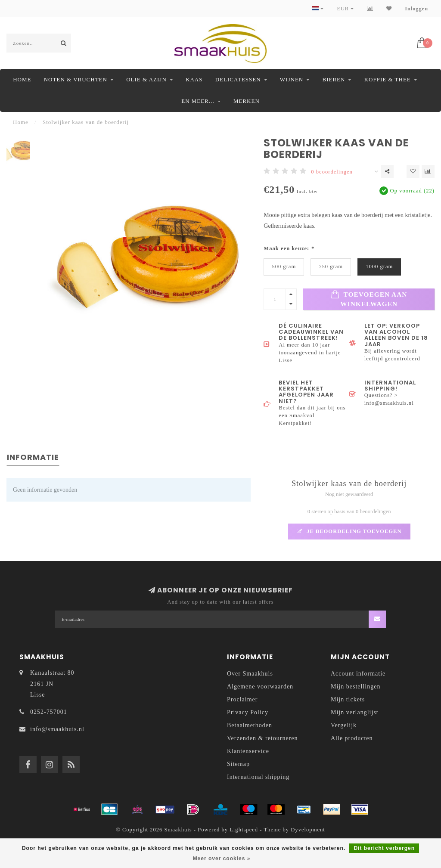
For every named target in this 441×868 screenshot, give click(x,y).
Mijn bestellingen (356, 687)
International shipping (258, 777)
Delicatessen (238, 79)
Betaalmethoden (250, 725)
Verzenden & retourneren (262, 738)
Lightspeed (244, 830)
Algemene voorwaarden (260, 687)
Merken (247, 101)
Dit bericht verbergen (384, 848)
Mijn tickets (348, 699)
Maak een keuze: (289, 248)
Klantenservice (248, 751)
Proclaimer (242, 699)
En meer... (198, 101)
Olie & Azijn (146, 79)
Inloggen (416, 9)
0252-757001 (49, 712)
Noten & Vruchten (76, 79)
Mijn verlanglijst (355, 712)
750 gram (331, 267)
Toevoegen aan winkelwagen (369, 299)
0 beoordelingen (332, 172)
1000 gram (379, 267)
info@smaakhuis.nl (57, 729)
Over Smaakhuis (250, 674)
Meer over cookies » (222, 859)
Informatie (33, 457)
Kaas (194, 79)
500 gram (284, 267)
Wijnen (292, 79)
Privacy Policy (248, 712)
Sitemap (238, 764)
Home (22, 79)
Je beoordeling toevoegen (349, 531)
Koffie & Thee (388, 79)
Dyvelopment (308, 830)
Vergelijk (344, 725)
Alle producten (352, 738)
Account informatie (358, 674)
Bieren (334, 79)
